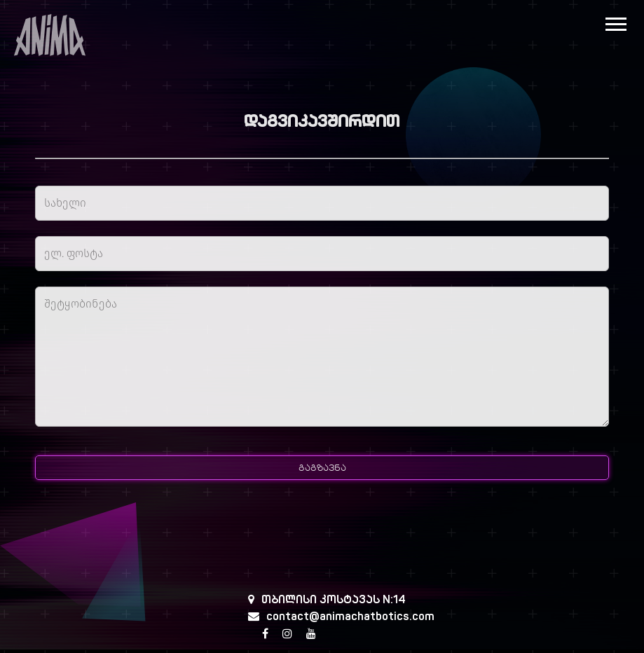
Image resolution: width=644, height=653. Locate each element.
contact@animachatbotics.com (350, 617)
